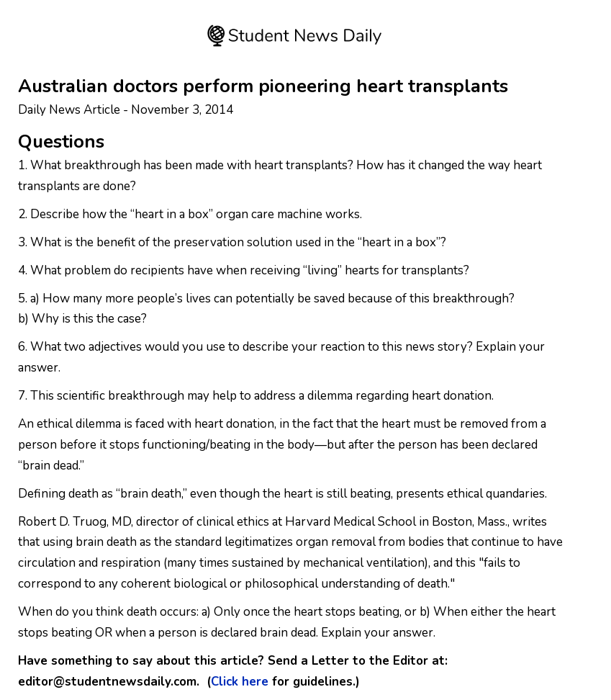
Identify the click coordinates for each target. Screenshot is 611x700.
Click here (240, 682)
